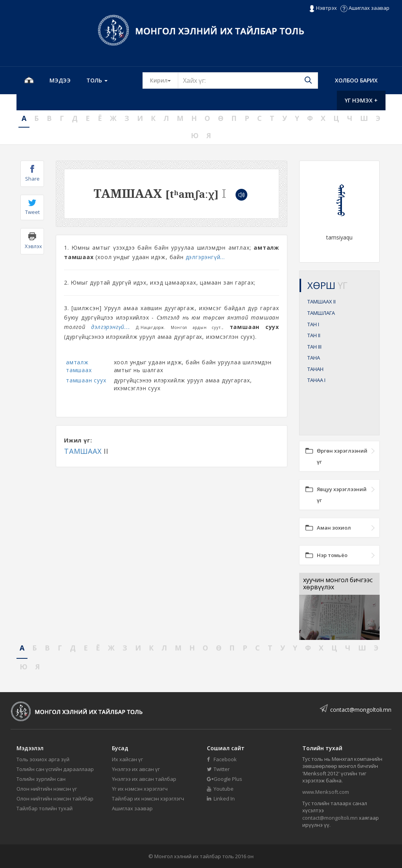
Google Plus (225, 779)
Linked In (221, 799)
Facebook (222, 759)
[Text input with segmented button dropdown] (248, 80)
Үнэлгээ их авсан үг (136, 769)
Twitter (218, 769)
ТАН (313, 324)
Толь (97, 80)
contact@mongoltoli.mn (361, 710)
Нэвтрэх (323, 8)
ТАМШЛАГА (321, 313)
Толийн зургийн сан (41, 779)
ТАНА (314, 358)
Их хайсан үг (127, 759)
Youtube (220, 789)
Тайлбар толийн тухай (45, 808)
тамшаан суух (86, 380)
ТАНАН (315, 369)
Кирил (164, 80)
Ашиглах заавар (365, 8)
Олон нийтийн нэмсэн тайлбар (55, 799)
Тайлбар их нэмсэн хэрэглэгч (148, 799)
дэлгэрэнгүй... (205, 257)
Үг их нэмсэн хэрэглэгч (140, 789)
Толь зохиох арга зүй (43, 759)
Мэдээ (60, 80)
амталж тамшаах (79, 366)
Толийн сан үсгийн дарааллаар (55, 769)
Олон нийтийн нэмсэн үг (47, 789)
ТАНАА (316, 380)
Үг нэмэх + (361, 100)
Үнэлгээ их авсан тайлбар (144, 779)
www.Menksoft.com (326, 792)
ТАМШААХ (83, 451)
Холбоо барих (356, 80)
